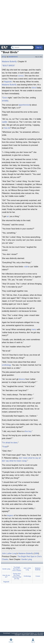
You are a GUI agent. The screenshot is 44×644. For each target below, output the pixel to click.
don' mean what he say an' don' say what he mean (21, 459)
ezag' (25, 461)
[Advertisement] (22, 22)
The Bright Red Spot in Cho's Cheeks (17, 569)
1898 (36, 553)
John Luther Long (9, 553)
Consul (38, 576)
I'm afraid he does (10, 443)
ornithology (6, 365)
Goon (5, 98)
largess (10, 515)
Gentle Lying (27, 559)
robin (26, 267)
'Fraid (5, 447)
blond (34, 88)
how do (7, 128)
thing (4, 57)
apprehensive (24, 105)
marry (34, 329)
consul (21, 76)
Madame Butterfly (9, 62)
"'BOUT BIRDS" (8, 66)
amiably (5, 101)
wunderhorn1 (13, 57)
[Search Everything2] (22, 47)
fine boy (28, 431)
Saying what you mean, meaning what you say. (17, 576)
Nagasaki (8, 82)
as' (8, 216)
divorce (22, 379)
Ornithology (27, 576)
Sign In (39, 47)
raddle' (5, 122)
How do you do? (6, 576)
